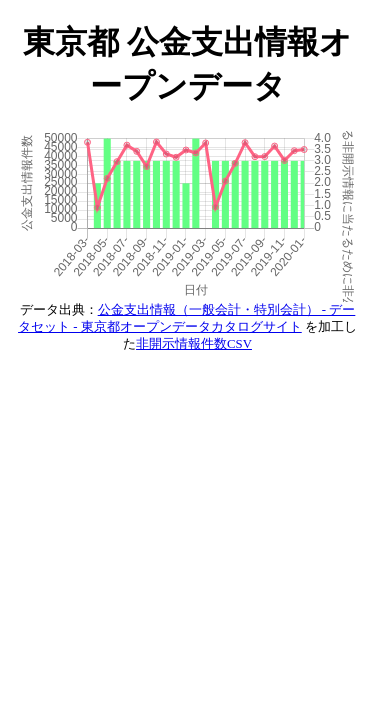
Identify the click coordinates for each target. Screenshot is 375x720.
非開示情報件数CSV (194, 344)
